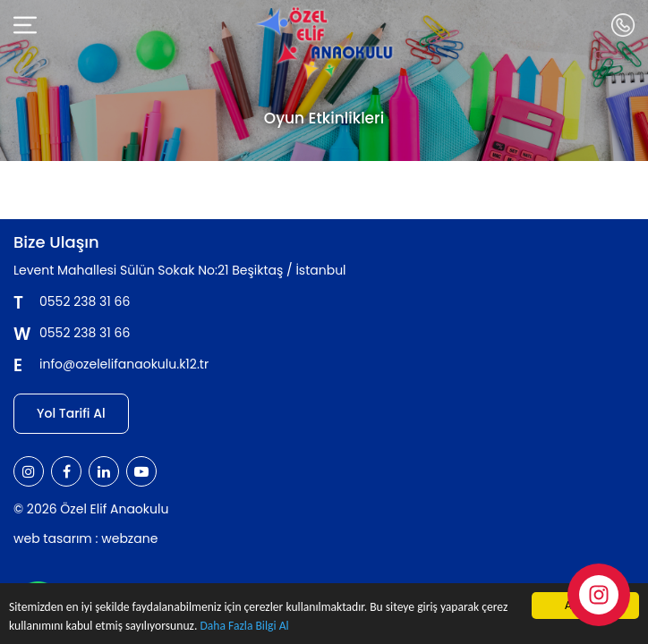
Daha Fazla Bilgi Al (244, 627)
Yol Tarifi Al (71, 413)
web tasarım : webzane (85, 538)
